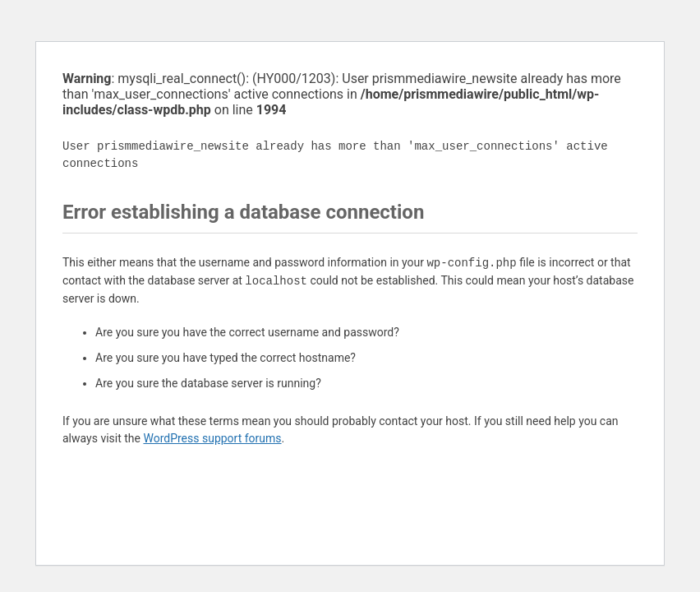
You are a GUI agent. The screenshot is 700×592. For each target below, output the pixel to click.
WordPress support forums (212, 438)
